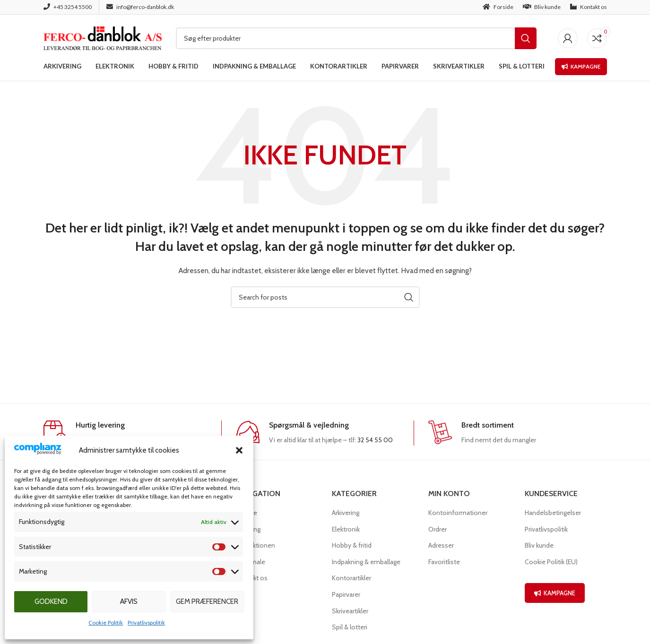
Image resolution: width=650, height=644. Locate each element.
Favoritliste (444, 562)
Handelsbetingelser (553, 513)
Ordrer (438, 529)
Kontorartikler (351, 578)
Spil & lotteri (350, 627)
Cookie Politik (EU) (551, 562)
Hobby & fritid (352, 545)
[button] (239, 450)
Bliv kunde (539, 545)
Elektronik (346, 529)
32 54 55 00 (375, 440)
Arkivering (346, 513)
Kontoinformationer (458, 513)
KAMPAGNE (555, 593)
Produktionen (256, 545)
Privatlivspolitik (146, 623)
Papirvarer (346, 594)
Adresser (441, 545)
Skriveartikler (350, 611)
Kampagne (581, 66)
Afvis (129, 601)
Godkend (51, 601)
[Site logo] (103, 37)
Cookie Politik (106, 623)
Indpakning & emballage (366, 562)
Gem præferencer (207, 601)
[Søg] (356, 38)
